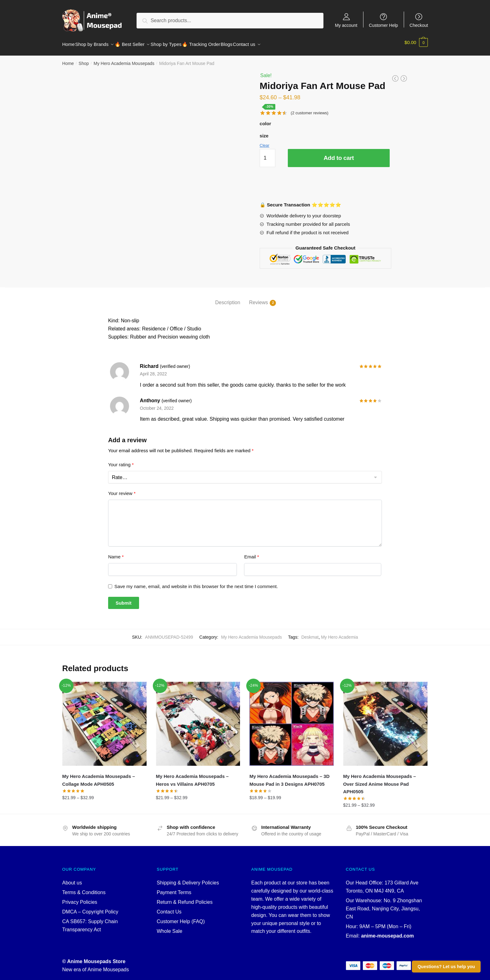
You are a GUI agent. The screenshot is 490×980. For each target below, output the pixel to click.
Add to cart (339, 154)
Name (116, 553)
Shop (84, 60)
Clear (265, 142)
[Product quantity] (267, 154)
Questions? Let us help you (446, 967)
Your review (122, 490)
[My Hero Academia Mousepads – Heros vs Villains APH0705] (198, 720)
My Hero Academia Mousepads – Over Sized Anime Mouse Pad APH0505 (380, 780)
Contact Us (169, 908)
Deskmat (310, 633)
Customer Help (383, 25)
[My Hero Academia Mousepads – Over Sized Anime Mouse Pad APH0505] (385, 720)
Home (68, 60)
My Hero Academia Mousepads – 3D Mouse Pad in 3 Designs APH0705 (289, 776)
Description (228, 299)
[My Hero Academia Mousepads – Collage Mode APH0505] (104, 720)
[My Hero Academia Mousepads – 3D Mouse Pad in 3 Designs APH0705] (292, 720)
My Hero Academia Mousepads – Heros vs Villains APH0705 (192, 776)
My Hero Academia (339, 633)
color (265, 120)
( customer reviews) (310, 109)
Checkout (419, 25)
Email (252, 553)
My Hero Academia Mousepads (124, 60)
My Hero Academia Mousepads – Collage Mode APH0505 (99, 776)
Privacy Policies (80, 898)
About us (72, 879)
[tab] (228, 294)
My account (346, 25)
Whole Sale (170, 927)
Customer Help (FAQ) (181, 918)
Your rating (121, 461)
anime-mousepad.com (387, 932)
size (264, 132)
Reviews (258, 299)
